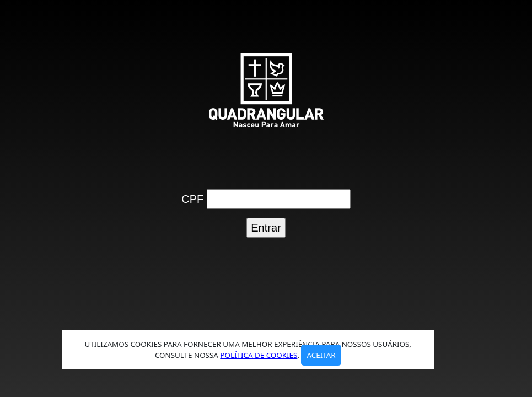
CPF (192, 199)
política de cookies (259, 355)
